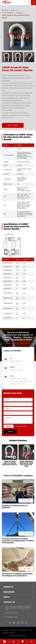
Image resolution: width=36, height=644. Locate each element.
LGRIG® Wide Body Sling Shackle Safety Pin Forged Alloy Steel (26, 464)
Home (6, 10)
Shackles (19, 13)
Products (14, 10)
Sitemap (13, 636)
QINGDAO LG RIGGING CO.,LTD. (21, 630)
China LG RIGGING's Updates (18, 476)
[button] (34, 451)
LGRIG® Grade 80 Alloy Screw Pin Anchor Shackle (16, 17)
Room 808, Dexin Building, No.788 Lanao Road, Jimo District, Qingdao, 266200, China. (21, 381)
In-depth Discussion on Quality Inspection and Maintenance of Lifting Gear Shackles (18, 541)
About (7, 598)
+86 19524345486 (16, 361)
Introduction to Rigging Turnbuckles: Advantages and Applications (17, 575)
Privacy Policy (21, 636)
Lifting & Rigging (7, 13)
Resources (9, 593)
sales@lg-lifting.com (16, 370)
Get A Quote (13, 125)
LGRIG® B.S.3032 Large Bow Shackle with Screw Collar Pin (10, 463)
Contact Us (9, 603)
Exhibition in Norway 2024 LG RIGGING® (14, 507)
